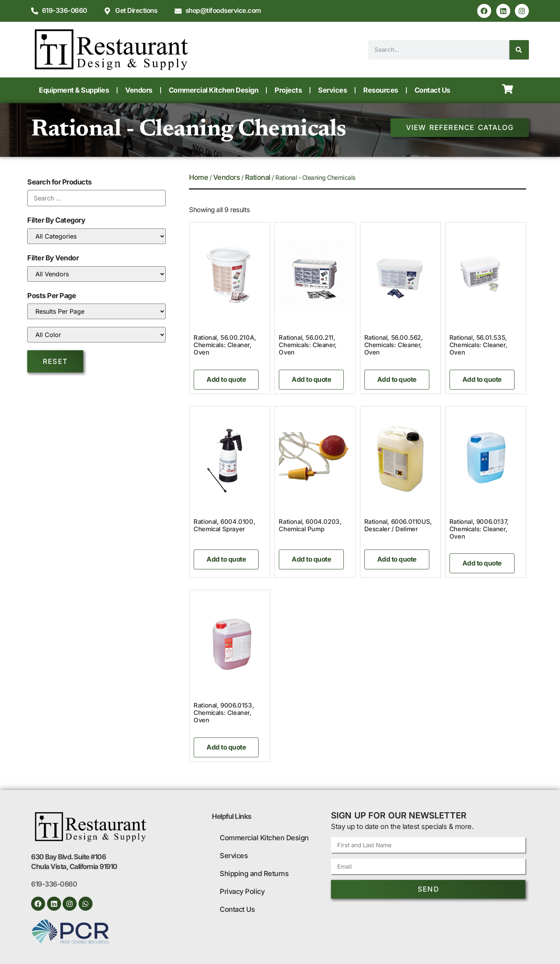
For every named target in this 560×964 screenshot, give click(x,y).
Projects (288, 90)
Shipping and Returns (254, 874)
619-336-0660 (54, 884)
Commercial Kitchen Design (214, 90)
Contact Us (432, 90)
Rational (258, 177)
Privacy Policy (242, 891)
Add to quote (226, 379)
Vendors (139, 90)
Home (199, 177)
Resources (381, 90)
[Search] (519, 50)
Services (332, 90)
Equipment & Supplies (74, 90)
